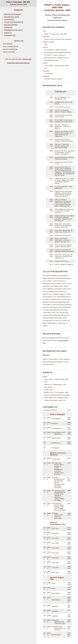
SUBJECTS (8, 33)
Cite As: (46, 355)
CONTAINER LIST (10, 35)
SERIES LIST (8, 27)
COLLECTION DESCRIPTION (14, 22)
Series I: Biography (8, 44)
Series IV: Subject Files (9, 52)
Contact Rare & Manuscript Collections (18, 63)
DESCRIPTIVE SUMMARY (13, 14)
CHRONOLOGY (9, 19)
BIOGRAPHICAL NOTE (12, 17)
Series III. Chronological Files (10, 49)
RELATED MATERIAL (11, 25)
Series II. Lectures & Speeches (11, 46)
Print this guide (27, 59)
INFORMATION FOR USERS (13, 30)
